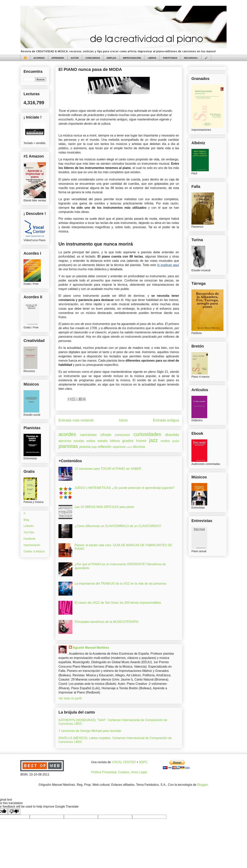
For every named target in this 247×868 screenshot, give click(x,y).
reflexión (104, 447)
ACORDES (39, 58)
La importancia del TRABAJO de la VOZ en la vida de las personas (120, 584)
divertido (172, 435)
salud (130, 447)
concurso (122, 435)
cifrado (106, 435)
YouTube (29, 532)
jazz (153, 440)
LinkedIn (29, 526)
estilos (91, 441)
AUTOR (75, 58)
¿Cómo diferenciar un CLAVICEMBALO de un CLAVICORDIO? (118, 526)
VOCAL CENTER (124, 762)
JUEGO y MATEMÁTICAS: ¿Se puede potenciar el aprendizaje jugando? (124, 488)
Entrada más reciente (76, 420)
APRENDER (58, 58)
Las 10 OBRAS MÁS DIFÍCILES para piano (104, 507)
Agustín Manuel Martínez (91, 648)
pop (94, 447)
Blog (26, 520)
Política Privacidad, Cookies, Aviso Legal (119, 772)
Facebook (29, 539)
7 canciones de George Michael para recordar (90, 731)
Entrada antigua (166, 420)
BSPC (143, 762)
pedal (176, 441)
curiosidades (147, 434)
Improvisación (32, 545)
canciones (88, 435)
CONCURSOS (93, 58)
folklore (115, 441)
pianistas (68, 446)
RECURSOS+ (191, 58)
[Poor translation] (14, 812)
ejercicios (65, 441)
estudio (103, 441)
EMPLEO (111, 58)
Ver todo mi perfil (70, 698)
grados (128, 441)
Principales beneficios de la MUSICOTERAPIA (106, 622)
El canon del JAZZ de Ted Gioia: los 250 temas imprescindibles (118, 603)
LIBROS (152, 58)
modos (165, 441)
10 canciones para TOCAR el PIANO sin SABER (108, 469)
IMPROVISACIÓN (132, 58)
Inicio (123, 420)
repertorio (119, 447)
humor (141, 441)
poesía (85, 447)
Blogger (202, 785)
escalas (79, 441)
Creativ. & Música (34, 551)
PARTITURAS (170, 58)
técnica (139, 447)
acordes (67, 434)
